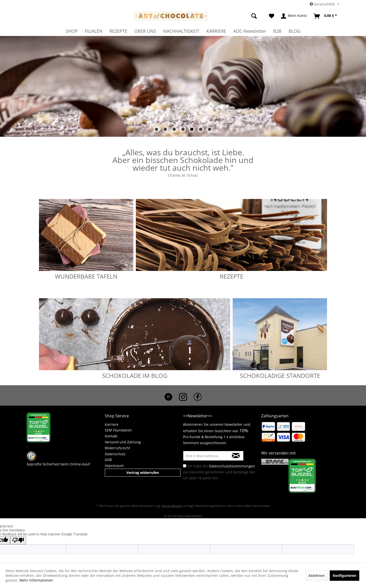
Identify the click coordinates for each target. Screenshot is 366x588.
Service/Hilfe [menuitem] (323, 4)
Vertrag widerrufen (143, 473)
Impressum (114, 466)
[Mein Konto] (294, 16)
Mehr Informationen (36, 580)
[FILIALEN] (94, 31)
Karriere (112, 424)
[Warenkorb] (326, 16)
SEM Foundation (118, 430)
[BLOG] (294, 31)
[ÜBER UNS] (145, 31)
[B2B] (277, 31)
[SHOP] (72, 31)
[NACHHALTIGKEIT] (181, 31)
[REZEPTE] (118, 31)
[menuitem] (248, 16)
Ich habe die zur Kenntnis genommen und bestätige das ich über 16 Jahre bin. (219, 472)
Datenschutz (115, 454)
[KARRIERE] (216, 31)
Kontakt (111, 436)
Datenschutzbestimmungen (232, 466)
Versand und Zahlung (123, 442)
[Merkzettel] (272, 16)
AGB (108, 460)
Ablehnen (317, 575)
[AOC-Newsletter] (250, 31)
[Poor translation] (18, 540)
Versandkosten (172, 506)
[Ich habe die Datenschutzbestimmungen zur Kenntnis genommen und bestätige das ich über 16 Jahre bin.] (185, 466)
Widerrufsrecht (117, 448)
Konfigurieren (345, 575)
